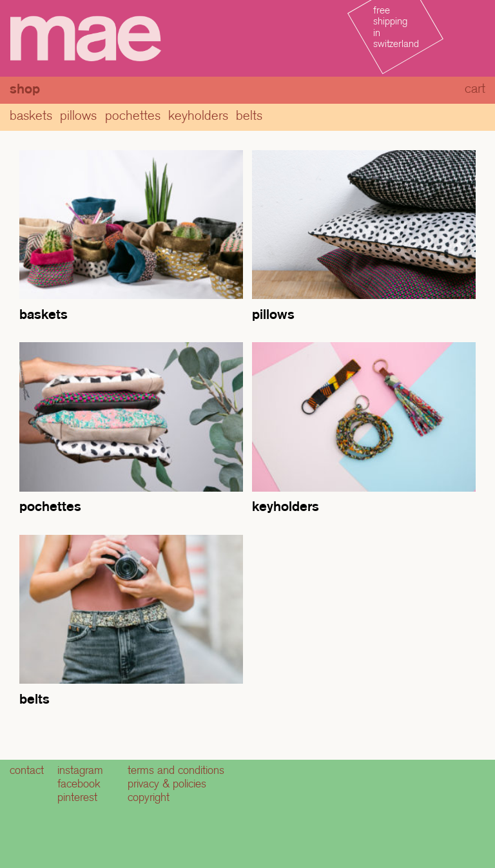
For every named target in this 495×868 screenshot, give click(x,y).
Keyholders (198, 115)
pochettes (133, 115)
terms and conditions (176, 770)
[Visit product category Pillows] (364, 240)
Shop (25, 89)
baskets (31, 115)
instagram (80, 770)
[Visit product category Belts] (131, 624)
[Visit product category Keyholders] (364, 431)
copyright (149, 797)
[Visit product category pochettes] (131, 431)
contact (27, 770)
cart (475, 88)
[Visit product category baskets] (131, 239)
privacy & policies (167, 784)
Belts (249, 115)
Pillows (78, 115)
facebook (79, 784)
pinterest (77, 797)
